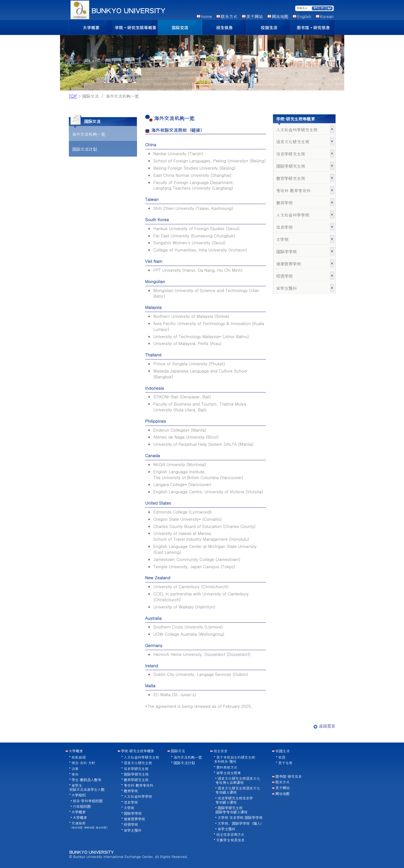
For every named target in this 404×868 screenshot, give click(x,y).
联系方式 (229, 16)
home (206, 16)
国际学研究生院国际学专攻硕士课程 (232, 810)
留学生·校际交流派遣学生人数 (87, 787)
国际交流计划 (85, 149)
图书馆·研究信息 (289, 776)
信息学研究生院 (291, 154)
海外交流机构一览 (89, 134)
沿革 (75, 769)
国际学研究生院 (291, 166)
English (304, 16)
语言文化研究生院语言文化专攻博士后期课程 (238, 780)
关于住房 (285, 763)
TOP (73, 96)
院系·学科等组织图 (88, 801)
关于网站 (255, 16)
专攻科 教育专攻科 (293, 190)
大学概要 (79, 812)
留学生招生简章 (229, 773)
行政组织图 (82, 806)
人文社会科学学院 (293, 215)
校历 (282, 757)
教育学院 (285, 202)
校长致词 (79, 757)
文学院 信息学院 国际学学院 (240, 817)
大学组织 (79, 795)
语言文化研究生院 (293, 141)
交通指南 (89, 825)
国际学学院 (287, 251)
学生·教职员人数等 (87, 780)
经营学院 (285, 276)
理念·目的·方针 (84, 763)
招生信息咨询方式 (230, 834)
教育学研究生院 (291, 178)
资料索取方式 (227, 767)
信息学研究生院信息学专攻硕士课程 (234, 800)
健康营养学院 (289, 264)
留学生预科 (287, 288)
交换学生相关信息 (230, 840)
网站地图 (280, 16)
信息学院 (285, 227)
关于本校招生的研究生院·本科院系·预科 (235, 759)
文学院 (283, 239)
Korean (327, 16)
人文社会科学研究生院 (297, 129)
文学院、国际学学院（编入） (241, 823)
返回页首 (324, 726)
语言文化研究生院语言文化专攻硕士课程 (238, 790)
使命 (75, 774)
